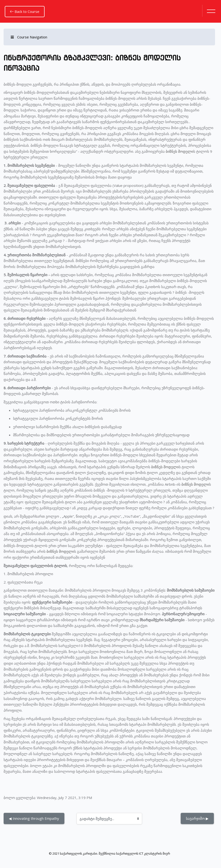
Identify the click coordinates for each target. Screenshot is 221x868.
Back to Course (25, 11)
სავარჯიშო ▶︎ (197, 818)
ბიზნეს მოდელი (180, 151)
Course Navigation (29, 37)
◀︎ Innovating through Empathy (34, 818)
